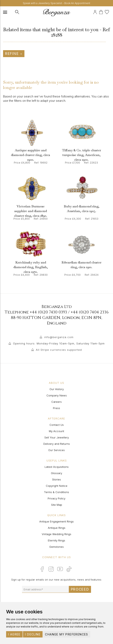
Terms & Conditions (56, 492)
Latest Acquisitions (57, 467)
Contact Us (57, 425)
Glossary (56, 473)
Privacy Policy (56, 498)
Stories (56, 479)
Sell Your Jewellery (57, 437)
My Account (56, 431)
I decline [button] (33, 634)
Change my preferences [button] (66, 634)
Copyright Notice (57, 486)
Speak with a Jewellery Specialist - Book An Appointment (56, 3)
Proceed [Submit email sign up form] (80, 589)
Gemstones (56, 547)
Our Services (56, 450)
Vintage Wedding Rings (56, 534)
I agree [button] (14, 634)
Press (56, 408)
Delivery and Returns (57, 444)
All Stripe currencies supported (59, 350)
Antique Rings (57, 528)
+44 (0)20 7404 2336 (90, 312)
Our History (57, 389)
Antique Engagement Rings (56, 521)
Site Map (57, 505)
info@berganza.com (59, 337)
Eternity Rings (56, 540)
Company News (57, 395)
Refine (14, 54)
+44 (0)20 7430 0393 (48, 312)
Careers (56, 402)
